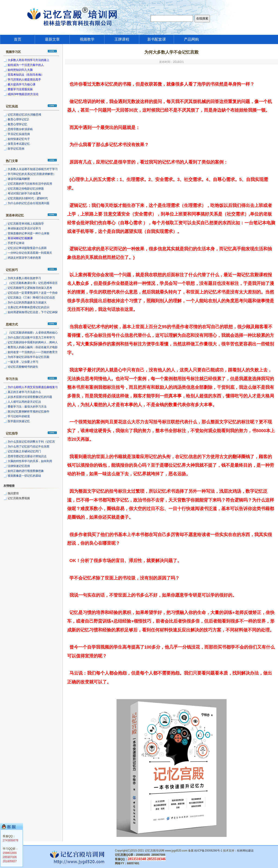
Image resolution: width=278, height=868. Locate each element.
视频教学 (87, 39)
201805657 (10, 861)
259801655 (10, 853)
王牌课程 (122, 39)
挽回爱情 (13, 493)
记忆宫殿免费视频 (19, 498)
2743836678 (11, 840)
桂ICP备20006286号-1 (208, 851)
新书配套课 (157, 39)
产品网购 (191, 39)
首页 (18, 39)
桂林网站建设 (245, 851)
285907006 (10, 857)
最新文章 (52, 39)
